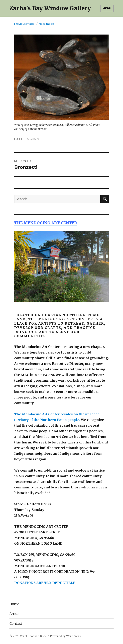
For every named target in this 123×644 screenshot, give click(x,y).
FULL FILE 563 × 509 (27, 139)
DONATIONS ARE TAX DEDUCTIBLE (45, 583)
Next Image (46, 24)
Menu (107, 8)
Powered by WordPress (65, 636)
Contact (16, 624)
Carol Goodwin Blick (33, 636)
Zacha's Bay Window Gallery (50, 8)
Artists (14, 614)
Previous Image (24, 24)
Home (14, 604)
